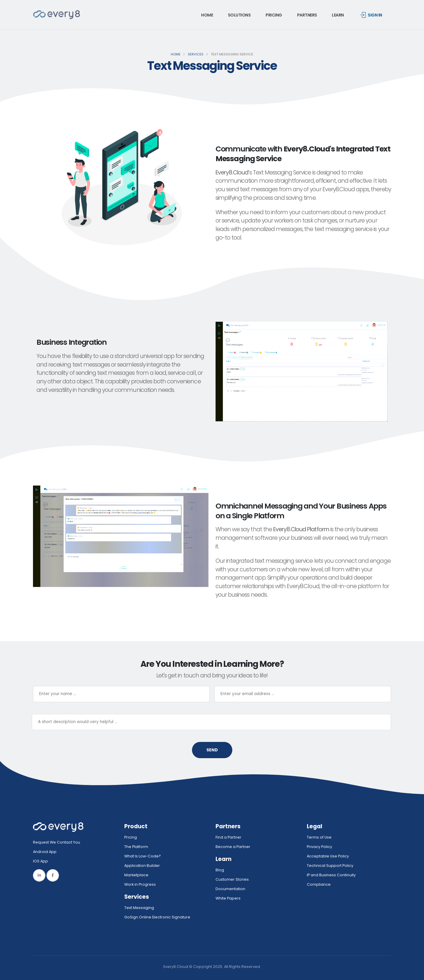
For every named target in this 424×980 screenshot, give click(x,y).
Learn (338, 15)
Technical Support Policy (330, 866)
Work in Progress (140, 884)
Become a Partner (233, 847)
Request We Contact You (57, 842)
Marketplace (136, 875)
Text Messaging (139, 908)
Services (196, 54)
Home (207, 15)
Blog (220, 870)
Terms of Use (319, 837)
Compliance (319, 884)
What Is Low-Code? (143, 856)
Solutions (239, 15)
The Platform (136, 847)
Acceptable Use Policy (328, 856)
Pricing (274, 15)
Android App (45, 852)
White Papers (228, 898)
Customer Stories (232, 879)
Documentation (230, 889)
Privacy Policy (319, 847)
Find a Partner (228, 837)
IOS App (42, 861)
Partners (307, 15)
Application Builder (142, 866)
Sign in (371, 15)
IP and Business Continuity (331, 875)
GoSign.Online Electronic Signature (157, 917)
